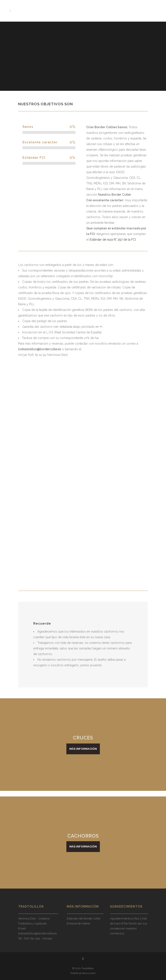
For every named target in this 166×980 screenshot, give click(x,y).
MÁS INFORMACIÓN (83, 749)
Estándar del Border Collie (84, 918)
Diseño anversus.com (83, 973)
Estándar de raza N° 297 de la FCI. (113, 240)
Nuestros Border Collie (114, 195)
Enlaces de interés (78, 923)
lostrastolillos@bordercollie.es (40, 349)
